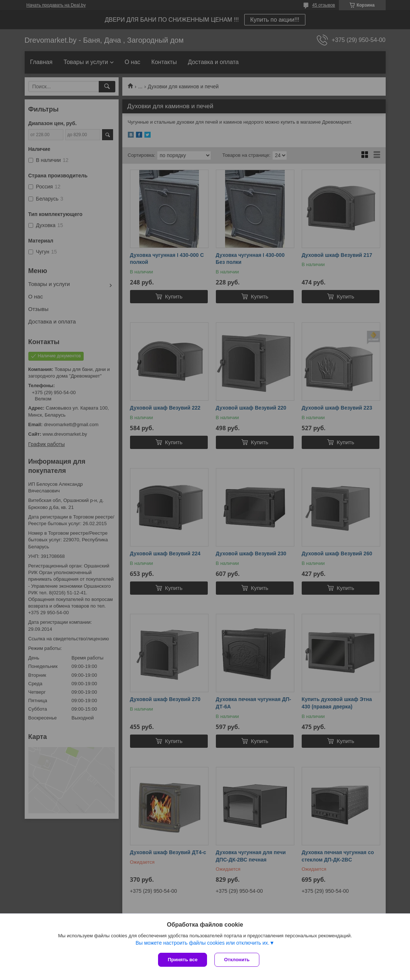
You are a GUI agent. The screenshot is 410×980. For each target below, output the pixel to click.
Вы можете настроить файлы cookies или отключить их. (202, 943)
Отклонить (237, 960)
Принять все (183, 960)
